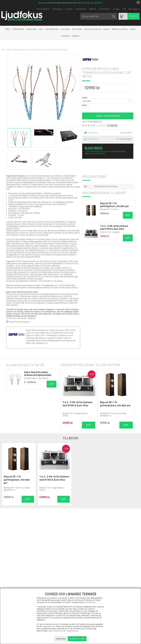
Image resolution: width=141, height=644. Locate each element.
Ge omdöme (113, 125)
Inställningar (61, 639)
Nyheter (93, 9)
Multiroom (77, 29)
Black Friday (94, 148)
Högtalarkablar (20, 50)
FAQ (124, 9)
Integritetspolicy (72, 631)
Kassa (134, 16)
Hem (3, 50)
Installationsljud (93, 29)
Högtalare (32, 29)
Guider (116, 9)
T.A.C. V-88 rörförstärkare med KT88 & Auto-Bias (114, 227)
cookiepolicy (90, 602)
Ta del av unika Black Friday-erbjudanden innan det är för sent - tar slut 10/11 (71, 3)
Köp (52, 384)
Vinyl (41, 29)
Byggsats (66, 36)
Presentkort (105, 9)
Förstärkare (18, 29)
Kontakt (69, 9)
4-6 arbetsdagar (124, 139)
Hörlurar (65, 29)
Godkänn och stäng (77, 639)
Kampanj (76, 36)
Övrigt (133, 29)
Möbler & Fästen (120, 29)
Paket (8, 29)
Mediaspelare (52, 29)
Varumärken (81, 9)
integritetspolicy (49, 626)
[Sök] (99, 16)
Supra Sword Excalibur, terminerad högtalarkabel (38, 374)
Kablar (107, 29)
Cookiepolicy (57, 631)
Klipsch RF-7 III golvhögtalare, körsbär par (114, 205)
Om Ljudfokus (43, 9)
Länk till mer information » (20, 322)
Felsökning (58, 9)
